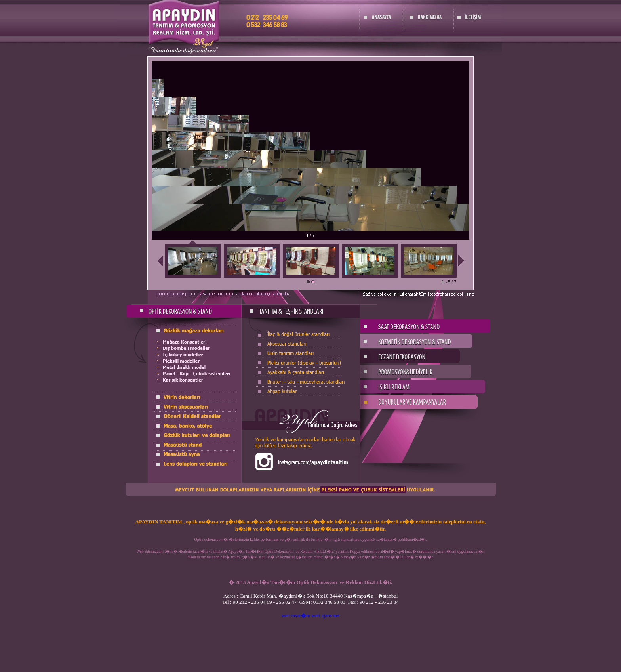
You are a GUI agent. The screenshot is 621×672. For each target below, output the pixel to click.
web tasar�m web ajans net (311, 616)
